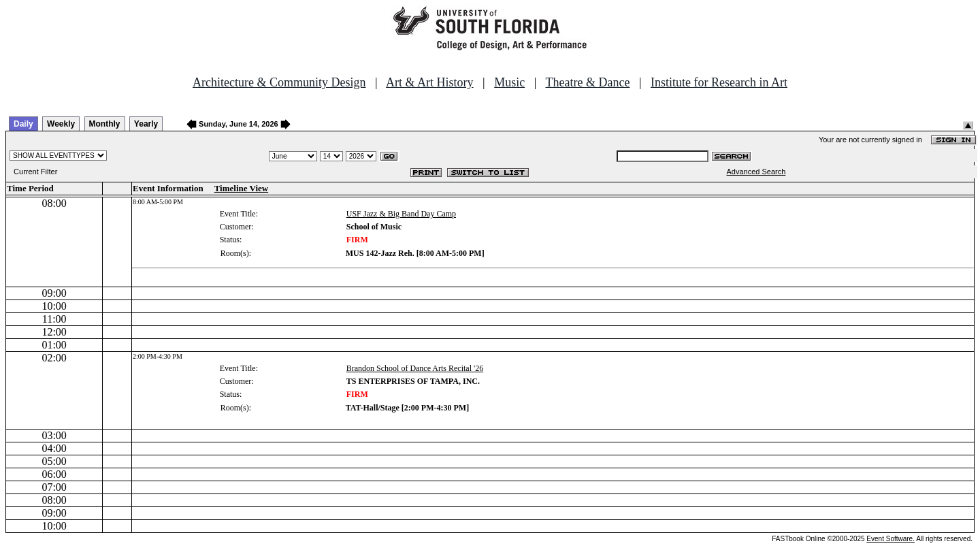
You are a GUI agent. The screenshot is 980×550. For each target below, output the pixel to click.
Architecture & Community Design (279, 82)
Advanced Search (756, 172)
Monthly (105, 124)
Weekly (61, 124)
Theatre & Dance (587, 82)
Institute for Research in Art (719, 82)
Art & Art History (430, 82)
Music (509, 82)
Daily (23, 124)
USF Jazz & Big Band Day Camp (401, 214)
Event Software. (891, 539)
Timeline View (242, 188)
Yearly (146, 124)
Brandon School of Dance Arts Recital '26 (415, 368)
